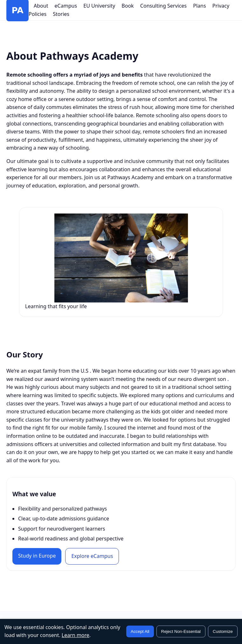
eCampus (66, 6)
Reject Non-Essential (181, 631)
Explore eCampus (92, 556)
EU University (99, 6)
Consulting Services (163, 6)
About (41, 6)
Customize (223, 631)
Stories (61, 14)
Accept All (140, 631)
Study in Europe (37, 556)
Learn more (76, 635)
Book (128, 6)
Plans (199, 6)
